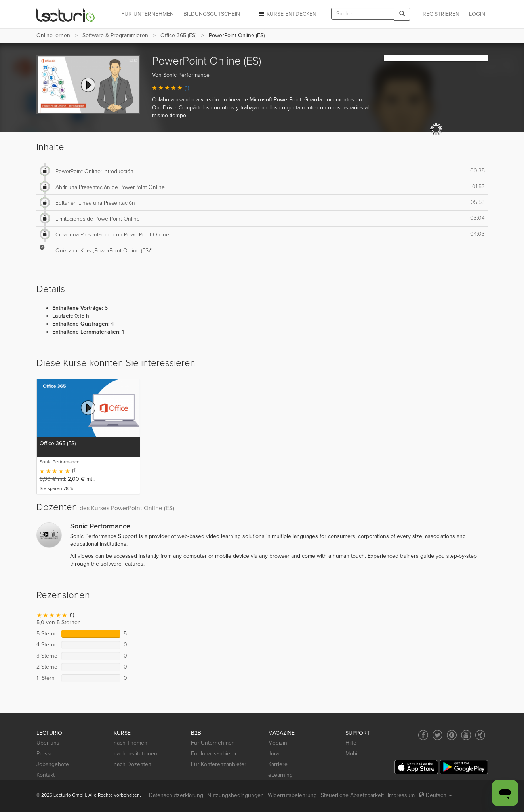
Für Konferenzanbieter (219, 764)
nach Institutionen (135, 754)
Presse (45, 754)
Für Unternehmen (213, 743)
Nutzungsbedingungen (235, 795)
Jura (273, 754)
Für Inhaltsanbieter (214, 754)
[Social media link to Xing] (480, 735)
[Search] (402, 14)
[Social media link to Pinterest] (452, 735)
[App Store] (416, 767)
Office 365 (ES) (178, 35)
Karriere (278, 764)
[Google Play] (464, 767)
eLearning (280, 775)
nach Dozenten (132, 764)
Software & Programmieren (115, 35)
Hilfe (351, 743)
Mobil (352, 754)
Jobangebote (53, 764)
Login (477, 14)
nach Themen (131, 743)
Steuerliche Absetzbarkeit (352, 795)
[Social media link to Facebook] (423, 735)
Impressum (401, 795)
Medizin (278, 743)
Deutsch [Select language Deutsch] (435, 795)
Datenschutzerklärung (176, 795)
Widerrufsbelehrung (292, 795)
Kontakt (46, 775)
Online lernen (53, 35)
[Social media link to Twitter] (437, 735)
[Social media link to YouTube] (466, 735)
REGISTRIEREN (441, 14)
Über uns (48, 743)
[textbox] (363, 14)
